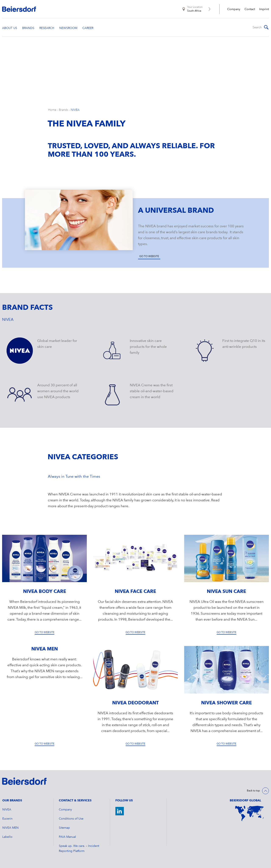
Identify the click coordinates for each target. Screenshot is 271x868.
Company (234, 9)
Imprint (264, 9)
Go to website (149, 256)
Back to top (253, 791)
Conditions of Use (71, 819)
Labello (7, 837)
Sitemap (64, 828)
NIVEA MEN (10, 828)
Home (52, 110)
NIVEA (75, 110)
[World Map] (249, 813)
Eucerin (7, 819)
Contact (250, 9)
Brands (64, 110)
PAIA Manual (67, 837)
